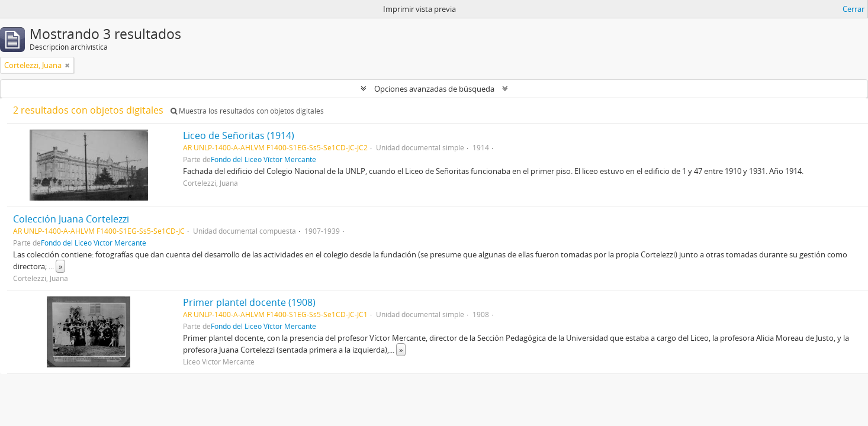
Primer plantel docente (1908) (249, 302)
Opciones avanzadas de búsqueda (434, 89)
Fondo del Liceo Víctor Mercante (263, 159)
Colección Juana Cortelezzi (71, 219)
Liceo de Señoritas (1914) (239, 135)
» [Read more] (60, 266)
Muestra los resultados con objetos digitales (247, 111)
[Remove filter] (67, 65)
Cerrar (853, 9)
